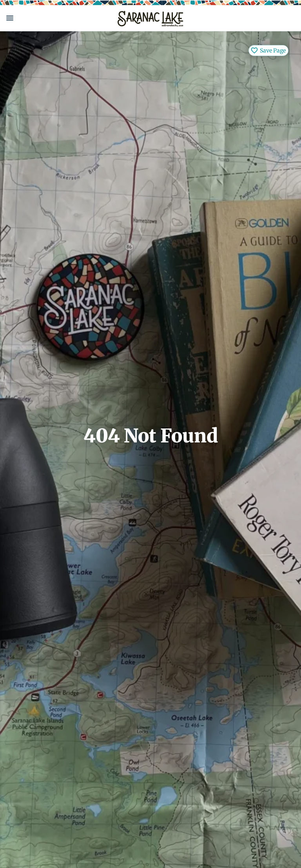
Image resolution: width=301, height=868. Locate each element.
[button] (56, 18)
